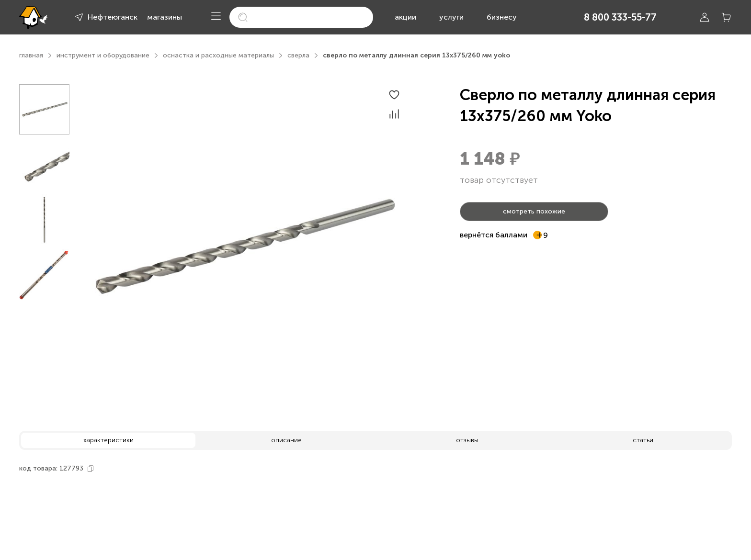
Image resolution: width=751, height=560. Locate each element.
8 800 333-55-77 (620, 17)
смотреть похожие (534, 211)
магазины (165, 17)
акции (405, 17)
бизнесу (502, 17)
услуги (451, 17)
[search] (301, 17)
